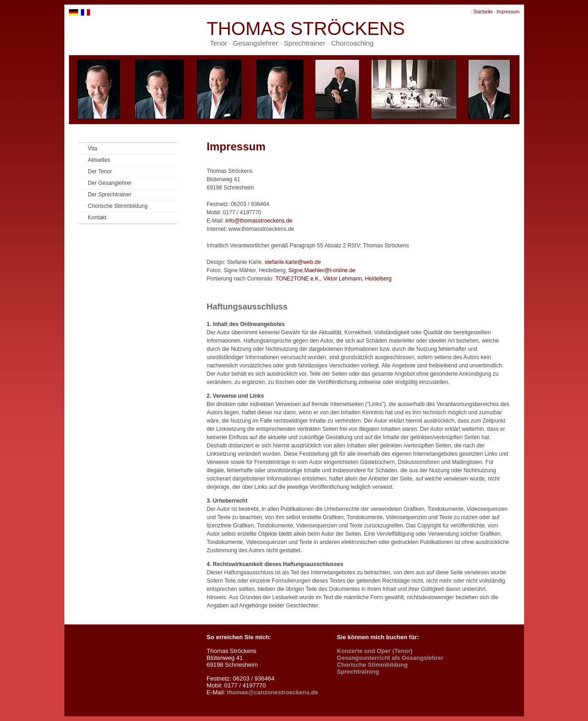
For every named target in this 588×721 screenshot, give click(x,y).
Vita (92, 149)
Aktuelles (99, 160)
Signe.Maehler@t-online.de (322, 270)
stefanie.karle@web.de (293, 262)
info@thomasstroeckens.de (259, 221)
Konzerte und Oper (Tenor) (375, 651)
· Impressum (506, 12)
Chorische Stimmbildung (118, 206)
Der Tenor (100, 172)
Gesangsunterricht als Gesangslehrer (390, 658)
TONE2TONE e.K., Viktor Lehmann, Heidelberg (334, 279)
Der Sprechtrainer (110, 195)
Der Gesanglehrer (110, 183)
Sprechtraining (358, 672)
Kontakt (97, 217)
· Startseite (482, 12)
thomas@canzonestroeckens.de (273, 692)
